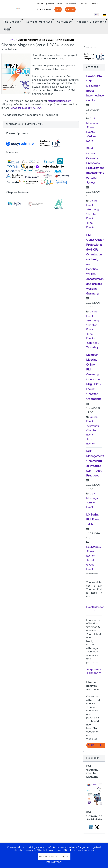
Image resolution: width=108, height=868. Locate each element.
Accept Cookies (48, 857)
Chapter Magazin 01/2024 (27, 108)
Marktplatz (96, 745)
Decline (65, 857)
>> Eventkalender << (95, 607)
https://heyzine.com (59, 101)
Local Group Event (90, 565)
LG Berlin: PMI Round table (93, 520)
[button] (41, 125)
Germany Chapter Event (93, 214)
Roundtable (94, 547)
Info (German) (54, 862)
